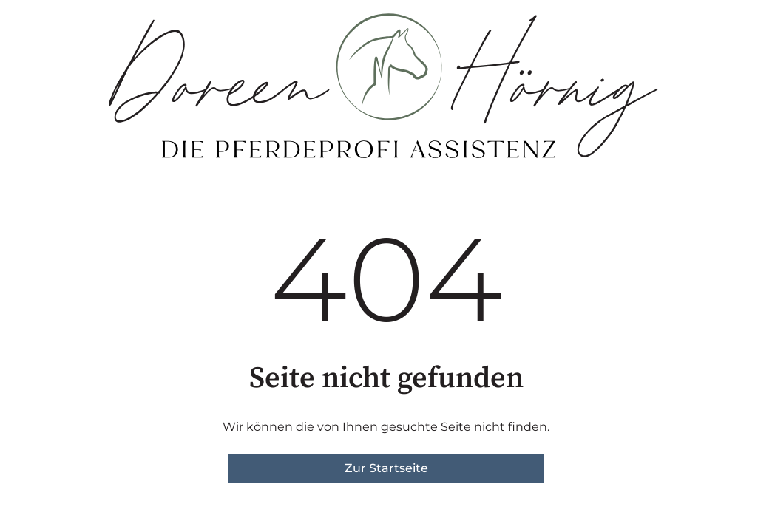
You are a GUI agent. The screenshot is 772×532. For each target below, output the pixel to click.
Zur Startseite (386, 468)
